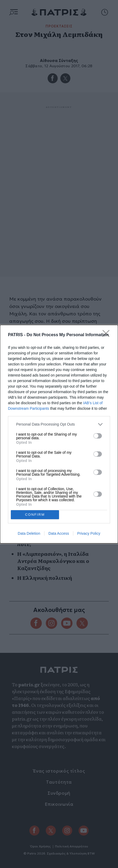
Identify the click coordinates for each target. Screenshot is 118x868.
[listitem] (59, 424)
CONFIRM (35, 515)
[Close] (108, 335)
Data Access (59, 533)
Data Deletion (29, 533)
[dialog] (59, 434)
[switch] (98, 436)
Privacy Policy (89, 533)
